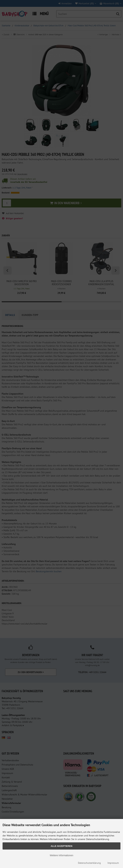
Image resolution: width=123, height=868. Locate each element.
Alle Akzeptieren (61, 846)
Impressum (113, 863)
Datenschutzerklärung (89, 863)
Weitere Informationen (61, 855)
